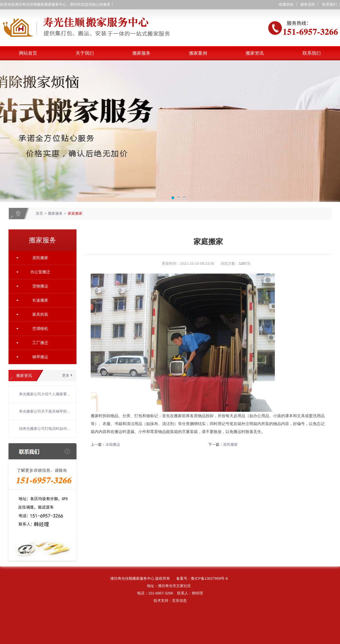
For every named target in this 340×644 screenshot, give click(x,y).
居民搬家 (40, 258)
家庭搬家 (75, 213)
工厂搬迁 (40, 343)
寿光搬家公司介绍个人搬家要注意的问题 (45, 394)
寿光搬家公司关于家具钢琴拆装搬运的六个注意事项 (45, 411)
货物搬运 (40, 286)
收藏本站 (286, 4)
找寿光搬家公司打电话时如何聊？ (45, 429)
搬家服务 (141, 53)
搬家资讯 (255, 53)
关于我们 (85, 53)
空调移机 (40, 329)
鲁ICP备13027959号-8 (209, 578)
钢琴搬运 (40, 357)
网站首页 (28, 53)
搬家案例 (198, 53)
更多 (66, 375)
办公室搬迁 (40, 272)
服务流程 (308, 4)
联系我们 (330, 4)
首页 (39, 213)
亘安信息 (179, 601)
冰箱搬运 (113, 444)
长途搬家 (40, 300)
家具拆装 (40, 314)
